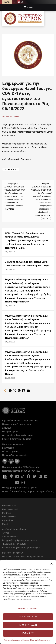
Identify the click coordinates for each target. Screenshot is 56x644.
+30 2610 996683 (32, 471)
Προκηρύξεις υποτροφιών (15, 455)
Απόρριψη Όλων (28, 625)
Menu (30, 8)
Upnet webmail (9, 506)
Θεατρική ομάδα (10, 432)
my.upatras (8, 520)
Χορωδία (7, 428)
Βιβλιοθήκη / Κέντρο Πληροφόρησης (20, 420)
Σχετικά (33, 488)
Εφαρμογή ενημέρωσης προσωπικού (20, 540)
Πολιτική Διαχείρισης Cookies (16, 640)
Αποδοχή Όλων (28, 617)
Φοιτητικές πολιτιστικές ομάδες (18, 435)
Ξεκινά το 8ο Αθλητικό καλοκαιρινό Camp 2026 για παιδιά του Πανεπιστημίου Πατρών (28, 264)
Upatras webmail (10, 509)
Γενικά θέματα (11, 169)
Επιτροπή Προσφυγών (13, 553)
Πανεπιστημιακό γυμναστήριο (17, 424)
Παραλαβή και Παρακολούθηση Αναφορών (22, 557)
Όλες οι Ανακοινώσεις (13, 444)
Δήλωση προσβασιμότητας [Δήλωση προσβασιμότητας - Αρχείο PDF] (41, 491)
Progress (6, 513)
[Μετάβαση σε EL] (15, 2)
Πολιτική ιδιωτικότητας (40, 640)
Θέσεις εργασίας (10, 451)
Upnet (5, 524)
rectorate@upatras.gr (12, 471)
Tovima (6, 533)
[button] (52, 564)
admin (16, 117)
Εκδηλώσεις (8, 448)
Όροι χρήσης (8, 488)
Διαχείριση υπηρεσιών (27, 609)
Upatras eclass (9, 517)
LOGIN (7, 2)
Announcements (10, 537)
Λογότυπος (22, 488)
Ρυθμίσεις (28, 633)
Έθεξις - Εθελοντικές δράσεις (17, 439)
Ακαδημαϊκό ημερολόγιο (14, 529)
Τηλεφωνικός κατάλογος (14, 544)
